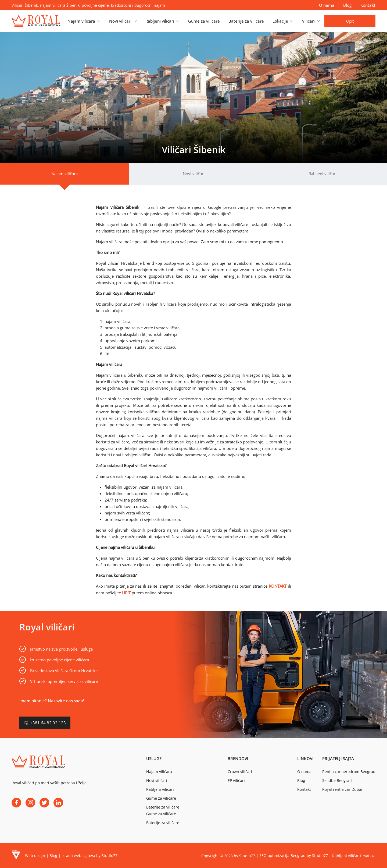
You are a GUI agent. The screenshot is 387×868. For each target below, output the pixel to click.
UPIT (126, 593)
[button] (84, 21)
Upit (350, 21)
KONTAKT (278, 586)
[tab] (64, 174)
